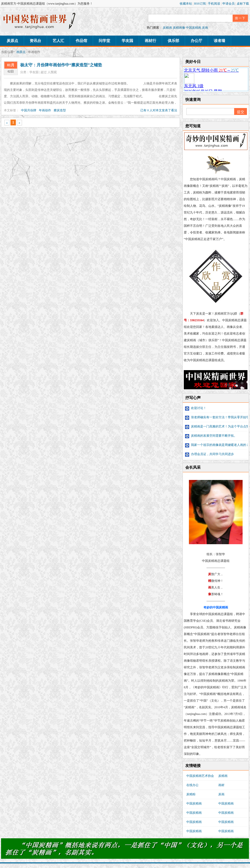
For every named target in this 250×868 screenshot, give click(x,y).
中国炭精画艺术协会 (200, 776)
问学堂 (104, 41)
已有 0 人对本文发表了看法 (159, 110)
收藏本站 (186, 4)
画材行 (150, 41)
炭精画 (167, 28)
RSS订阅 (200, 4)
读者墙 (219, 41)
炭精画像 (179, 28)
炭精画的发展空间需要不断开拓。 (211, 436)
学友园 (127, 41)
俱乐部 (173, 41)
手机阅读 (214, 4)
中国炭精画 (194, 28)
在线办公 (192, 785)
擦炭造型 (60, 110)
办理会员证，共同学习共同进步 (209, 454)
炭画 (205, 28)
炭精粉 (191, 794)
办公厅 (196, 41)
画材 (221, 785)
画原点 (21, 52)
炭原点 (12, 41)
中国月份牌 (29, 110)
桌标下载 (243, 4)
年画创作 (45, 110)
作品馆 (81, 41)
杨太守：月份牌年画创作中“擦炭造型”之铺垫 (61, 65)
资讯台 (35, 41)
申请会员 (229, 4)
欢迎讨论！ (196, 408)
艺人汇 (58, 41)
